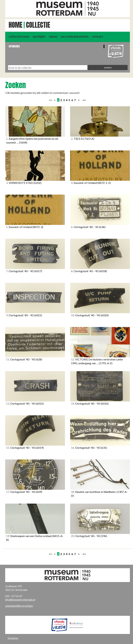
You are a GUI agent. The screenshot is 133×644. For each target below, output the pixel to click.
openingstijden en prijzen (19, 606)
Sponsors (14, 46)
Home (15, 25)
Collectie (38, 25)
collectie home (19, 36)
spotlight (39, 36)
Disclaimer (13, 638)
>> (84, 100)
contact (97, 36)
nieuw (53, 36)
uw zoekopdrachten (75, 36)
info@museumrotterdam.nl (20, 600)
